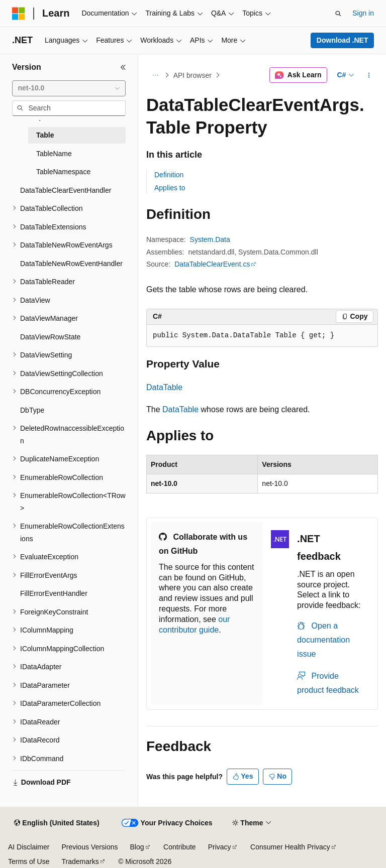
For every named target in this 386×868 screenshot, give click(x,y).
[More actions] (369, 75)
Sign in (363, 13)
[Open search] (338, 14)
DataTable (164, 387)
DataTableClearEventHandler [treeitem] (66, 190)
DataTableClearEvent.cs (212, 264)
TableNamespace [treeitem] (63, 172)
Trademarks (80, 861)
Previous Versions (89, 847)
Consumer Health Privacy (290, 847)
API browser (192, 75)
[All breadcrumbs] (155, 75)
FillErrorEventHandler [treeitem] (54, 593)
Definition (169, 175)
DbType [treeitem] (32, 410)
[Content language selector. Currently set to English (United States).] (57, 823)
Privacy (220, 847)
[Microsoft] (19, 14)
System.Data (210, 239)
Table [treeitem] (45, 135)
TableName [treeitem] (54, 154)
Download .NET (343, 40)
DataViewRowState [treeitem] (50, 337)
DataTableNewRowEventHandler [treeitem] (71, 264)
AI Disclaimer (29, 847)
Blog (137, 847)
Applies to (170, 188)
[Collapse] (123, 67)
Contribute (180, 847)
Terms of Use (29, 861)
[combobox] (69, 88)
